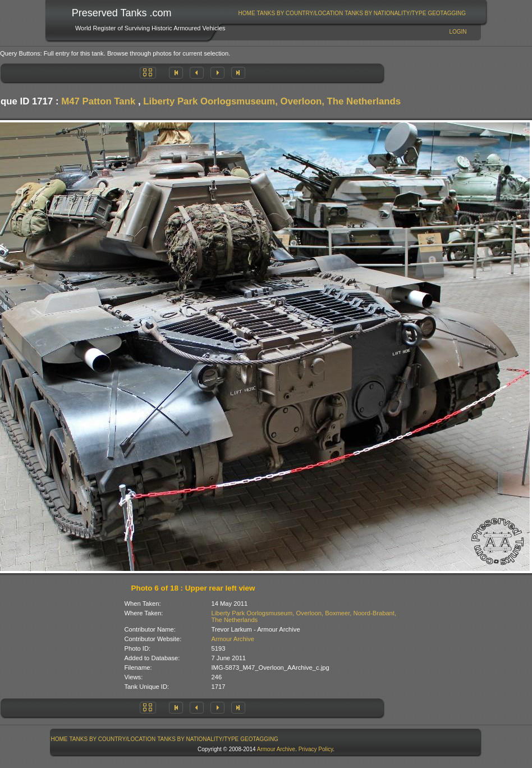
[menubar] (352, 13)
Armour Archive (233, 639)
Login (458, 32)
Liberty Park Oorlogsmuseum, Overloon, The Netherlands (272, 101)
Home (247, 13)
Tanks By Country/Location (300, 13)
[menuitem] (247, 13)
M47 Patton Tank (98, 101)
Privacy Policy (316, 749)
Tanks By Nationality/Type (385, 13)
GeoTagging (447, 13)
